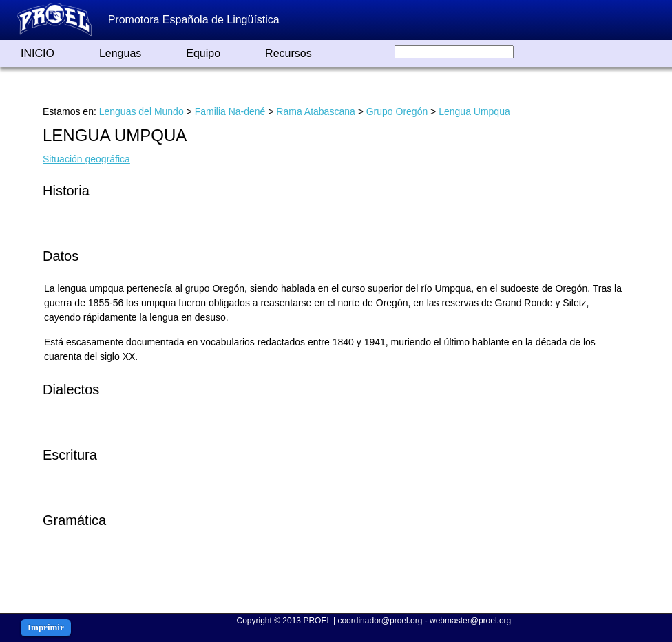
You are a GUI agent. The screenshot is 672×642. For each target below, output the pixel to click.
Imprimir (46, 627)
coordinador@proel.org (380, 621)
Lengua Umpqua (474, 111)
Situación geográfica (86, 159)
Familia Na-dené (230, 111)
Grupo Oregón (397, 111)
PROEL (317, 621)
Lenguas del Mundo (141, 111)
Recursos (288, 53)
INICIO (38, 53)
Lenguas (120, 53)
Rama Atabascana (315, 111)
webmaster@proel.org (470, 621)
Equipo (203, 53)
